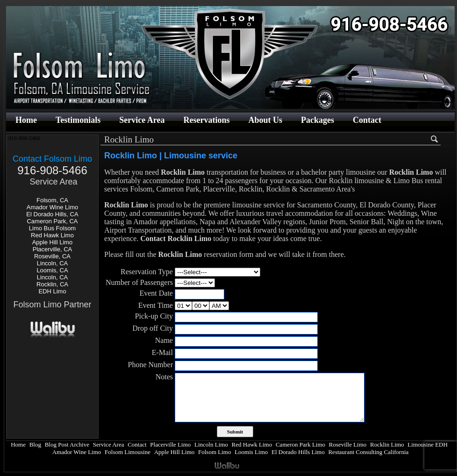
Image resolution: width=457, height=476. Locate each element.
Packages (318, 120)
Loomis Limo (251, 452)
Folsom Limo (214, 452)
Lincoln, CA (52, 263)
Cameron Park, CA (52, 221)
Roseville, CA (52, 256)
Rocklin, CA (52, 284)
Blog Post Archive (67, 444)
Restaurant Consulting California (368, 452)
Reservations (206, 120)
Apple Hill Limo (53, 242)
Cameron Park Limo (300, 444)
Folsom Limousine (128, 452)
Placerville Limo (170, 444)
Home (26, 120)
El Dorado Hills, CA (52, 214)
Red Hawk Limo (52, 235)
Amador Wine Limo (53, 207)
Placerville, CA (53, 249)
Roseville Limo (348, 444)
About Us (265, 120)
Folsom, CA (52, 200)
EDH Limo (52, 291)
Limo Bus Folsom (52, 228)
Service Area (142, 120)
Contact (367, 120)
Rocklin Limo (387, 444)
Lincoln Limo (211, 444)
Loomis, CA (52, 270)
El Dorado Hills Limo (298, 452)
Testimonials (78, 120)
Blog (35, 444)
